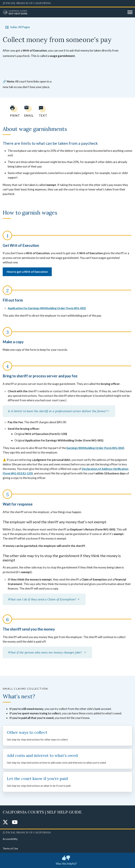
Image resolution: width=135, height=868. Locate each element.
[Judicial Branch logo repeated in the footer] (67, 832)
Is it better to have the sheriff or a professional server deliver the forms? (59, 411)
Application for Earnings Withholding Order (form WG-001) (47, 308)
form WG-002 (114, 448)
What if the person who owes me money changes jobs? (47, 652)
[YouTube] (15, 822)
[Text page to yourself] (42, 111)
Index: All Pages (17, 27)
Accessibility (10, 839)
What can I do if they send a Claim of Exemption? (44, 599)
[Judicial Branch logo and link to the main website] (67, 3)
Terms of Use (10, 848)
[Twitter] (5, 822)
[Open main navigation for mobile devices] (130, 12)
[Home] (64, 12)
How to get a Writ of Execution (27, 272)
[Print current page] (13, 111)
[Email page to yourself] (28, 111)
